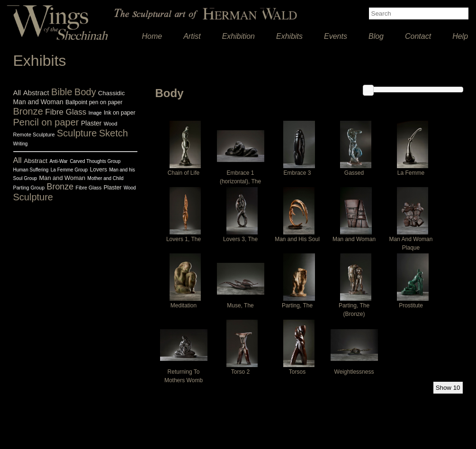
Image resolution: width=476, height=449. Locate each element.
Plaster (91, 123)
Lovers (99, 170)
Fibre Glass (66, 112)
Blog (376, 36)
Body (85, 92)
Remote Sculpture (34, 135)
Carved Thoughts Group (95, 161)
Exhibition (238, 36)
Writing (21, 144)
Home (152, 36)
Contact (418, 36)
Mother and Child (106, 178)
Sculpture (77, 133)
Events (336, 36)
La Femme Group (69, 170)
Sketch (113, 133)
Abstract (36, 93)
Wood (111, 124)
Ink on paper (120, 113)
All (17, 93)
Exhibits (289, 36)
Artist (192, 36)
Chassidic (111, 93)
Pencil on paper (46, 122)
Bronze (28, 111)
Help (460, 36)
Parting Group (29, 188)
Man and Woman (38, 102)
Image (95, 113)
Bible (62, 92)
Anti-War (58, 161)
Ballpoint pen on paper (94, 102)
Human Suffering (31, 170)
